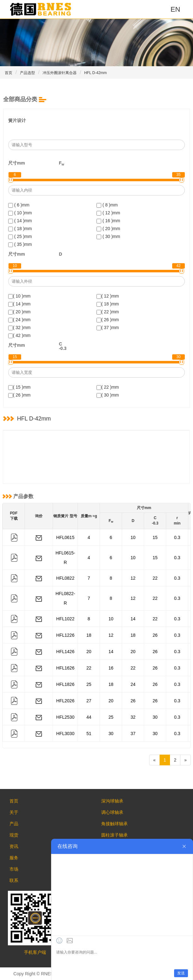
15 (155, 537)
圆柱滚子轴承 (114, 835)
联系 (14, 880)
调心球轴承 (112, 812)
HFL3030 (65, 734)
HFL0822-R (65, 598)
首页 (9, 73)
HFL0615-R (65, 558)
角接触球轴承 (114, 824)
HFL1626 (65, 668)
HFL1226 (65, 635)
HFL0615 (65, 537)
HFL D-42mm (96, 73)
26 (155, 635)
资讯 (14, 846)
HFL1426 (65, 652)
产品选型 (27, 73)
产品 (14, 824)
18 (89, 635)
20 (89, 652)
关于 (14, 812)
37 (133, 734)
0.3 (177, 537)
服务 (14, 858)
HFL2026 (65, 701)
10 (133, 537)
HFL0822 (65, 578)
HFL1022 (65, 619)
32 (133, 717)
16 (111, 668)
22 (155, 578)
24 (133, 684)
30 (155, 717)
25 (89, 684)
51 (89, 734)
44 (89, 717)
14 (133, 619)
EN (175, 9)
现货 (14, 835)
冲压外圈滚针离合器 (60, 73)
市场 (14, 869)
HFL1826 (65, 684)
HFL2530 (65, 717)
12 (133, 578)
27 (89, 701)
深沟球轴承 (112, 801)
